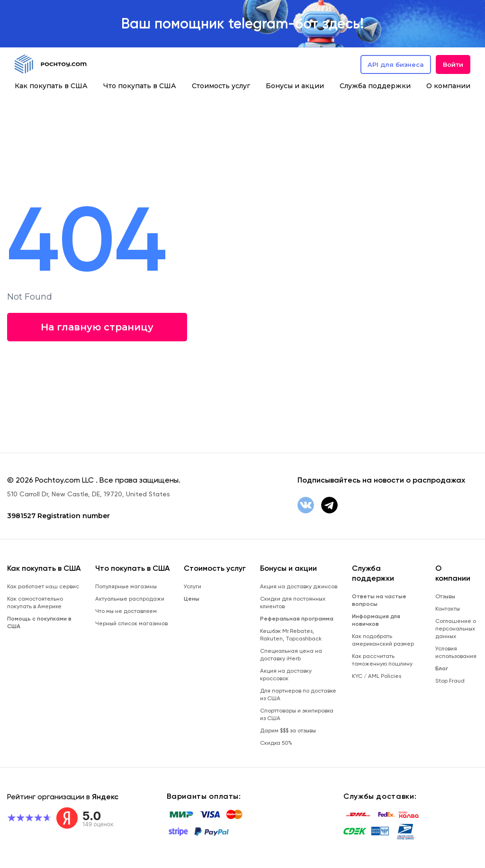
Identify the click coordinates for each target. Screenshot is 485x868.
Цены (192, 599)
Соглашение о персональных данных (456, 629)
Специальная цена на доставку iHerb (291, 655)
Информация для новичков (376, 620)
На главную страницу (97, 327)
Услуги (193, 586)
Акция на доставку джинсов (299, 586)
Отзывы (445, 596)
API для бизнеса (396, 64)
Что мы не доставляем (126, 611)
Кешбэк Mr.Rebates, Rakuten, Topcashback (291, 635)
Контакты (448, 609)
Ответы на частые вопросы (379, 600)
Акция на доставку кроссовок (286, 675)
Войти (453, 64)
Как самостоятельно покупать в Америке (35, 603)
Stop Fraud (450, 681)
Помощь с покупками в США (39, 622)
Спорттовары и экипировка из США (297, 714)
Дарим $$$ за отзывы (288, 731)
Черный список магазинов (131, 623)
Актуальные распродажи (130, 599)
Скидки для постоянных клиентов (293, 603)
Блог (442, 668)
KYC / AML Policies (377, 676)
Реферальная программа (297, 619)
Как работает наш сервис (43, 586)
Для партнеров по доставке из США (298, 694)
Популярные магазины (126, 586)
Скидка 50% (276, 743)
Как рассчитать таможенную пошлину (382, 660)
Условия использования (456, 652)
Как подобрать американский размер (383, 640)
